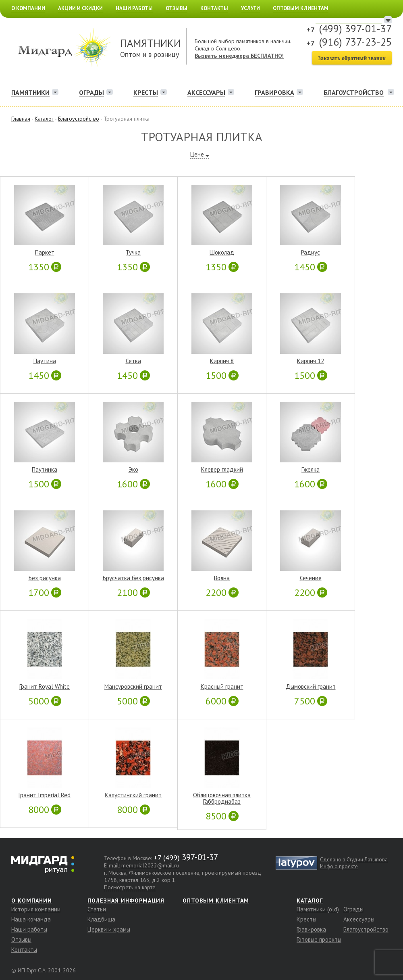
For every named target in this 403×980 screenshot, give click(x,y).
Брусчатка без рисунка (133, 578)
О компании (28, 8)
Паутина (45, 361)
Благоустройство (366, 929)
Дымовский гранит (311, 687)
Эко (133, 470)
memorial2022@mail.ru (150, 865)
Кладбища (101, 919)
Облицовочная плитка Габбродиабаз (222, 798)
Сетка (133, 361)
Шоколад (222, 253)
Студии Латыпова (367, 860)
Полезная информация (126, 901)
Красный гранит (222, 687)
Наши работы (134, 8)
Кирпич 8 (222, 361)
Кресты (146, 92)
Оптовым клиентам (301, 8)
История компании (36, 909)
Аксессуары (206, 92)
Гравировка (274, 92)
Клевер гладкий (222, 470)
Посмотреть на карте (130, 887)
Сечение (311, 578)
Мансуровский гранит (133, 687)
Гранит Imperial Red (45, 795)
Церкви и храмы (109, 929)
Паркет (45, 253)
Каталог (310, 901)
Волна (222, 578)
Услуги (250, 8)
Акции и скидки (80, 8)
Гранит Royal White (45, 687)
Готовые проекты (319, 939)
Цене (197, 154)
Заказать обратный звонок (352, 58)
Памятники (30, 92)
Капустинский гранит (133, 795)
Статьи (97, 909)
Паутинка (45, 470)
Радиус (311, 253)
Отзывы (177, 8)
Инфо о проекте (339, 866)
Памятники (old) (318, 909)
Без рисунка (45, 578)
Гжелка (311, 470)
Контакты (214, 8)
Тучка (133, 253)
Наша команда (31, 919)
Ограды (91, 92)
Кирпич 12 (311, 361)
